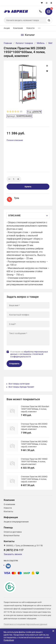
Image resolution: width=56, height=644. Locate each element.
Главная (8, 43)
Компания (18, 28)
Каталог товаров (24, 43)
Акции (7, 28)
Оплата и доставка (13, 532)
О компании (9, 504)
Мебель (41, 43)
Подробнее (9, 640)
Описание (14, 215)
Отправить (14, 364)
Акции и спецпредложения (16, 522)
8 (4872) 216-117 (41, 11)
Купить (28, 187)
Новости (30, 28)
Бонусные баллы (12, 535)
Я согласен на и (29, 354)
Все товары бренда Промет (21, 387)
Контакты (8, 511)
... (39, 27)
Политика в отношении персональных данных (25, 624)
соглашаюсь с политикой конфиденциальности (27, 355)
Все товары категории (19, 384)
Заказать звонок (13, 554)
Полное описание (15, 140)
